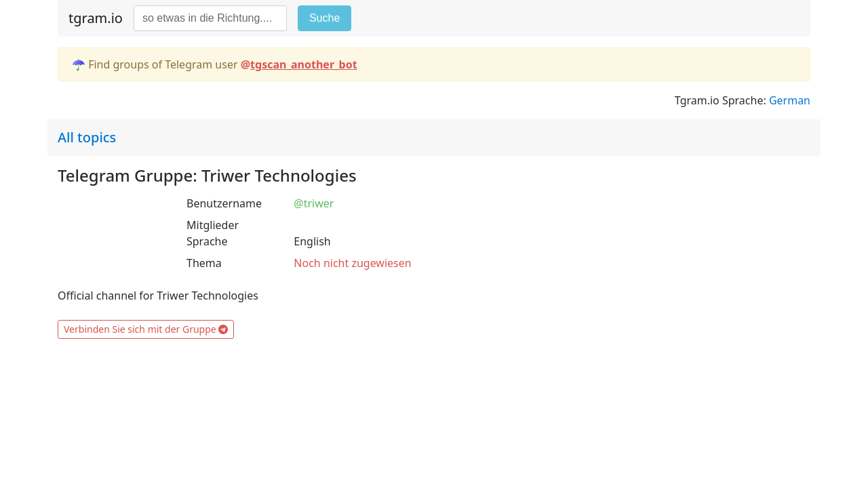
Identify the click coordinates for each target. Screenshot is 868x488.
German (790, 100)
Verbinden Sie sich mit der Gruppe (146, 329)
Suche (324, 18)
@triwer (314, 203)
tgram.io (96, 18)
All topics (87, 137)
